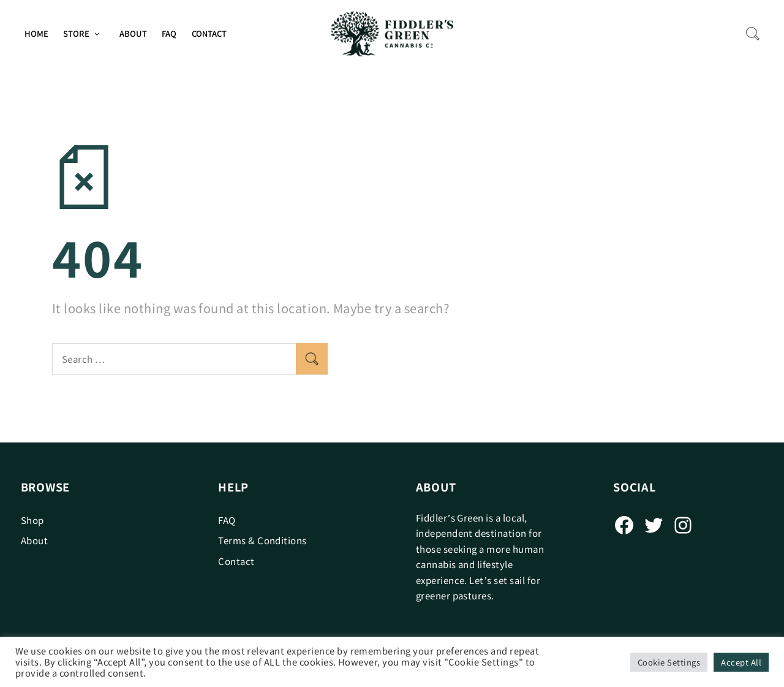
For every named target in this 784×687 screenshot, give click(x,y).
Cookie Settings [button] (669, 662)
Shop (32, 520)
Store (76, 33)
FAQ (169, 33)
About (133, 33)
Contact (209, 33)
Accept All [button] (741, 662)
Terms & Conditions (262, 540)
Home (36, 33)
